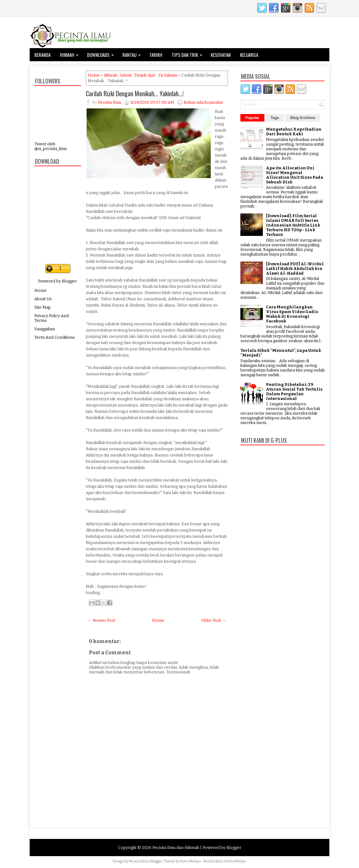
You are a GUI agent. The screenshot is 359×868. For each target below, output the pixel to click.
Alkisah (110, 75)
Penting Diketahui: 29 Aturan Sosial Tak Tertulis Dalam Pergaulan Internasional (294, 392)
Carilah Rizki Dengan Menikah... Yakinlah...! (135, 93)
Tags (275, 118)
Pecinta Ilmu (139, 861)
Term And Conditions (55, 337)
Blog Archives (303, 118)
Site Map (43, 307)
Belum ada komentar (203, 102)
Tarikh (156, 55)
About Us (43, 299)
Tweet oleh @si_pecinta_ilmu (51, 146)
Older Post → (214, 620)
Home (40, 290)
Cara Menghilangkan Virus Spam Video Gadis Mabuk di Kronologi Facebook (292, 314)
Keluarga (249, 55)
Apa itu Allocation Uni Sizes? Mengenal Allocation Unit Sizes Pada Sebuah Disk (295, 175)
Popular (252, 118)
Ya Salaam (168, 75)
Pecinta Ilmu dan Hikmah (176, 848)
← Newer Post (101, 620)
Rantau (133, 53)
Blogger (69, 281)
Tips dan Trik (189, 53)
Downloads (102, 53)
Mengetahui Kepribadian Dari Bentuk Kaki (294, 132)
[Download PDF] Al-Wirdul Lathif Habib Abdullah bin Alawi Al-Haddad (295, 269)
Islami (126, 75)
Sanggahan (45, 329)
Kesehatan (221, 55)
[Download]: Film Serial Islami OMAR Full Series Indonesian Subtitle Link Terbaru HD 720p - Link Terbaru (293, 225)
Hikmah (71, 53)
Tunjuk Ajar (145, 75)
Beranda (42, 55)
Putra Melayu (190, 861)
